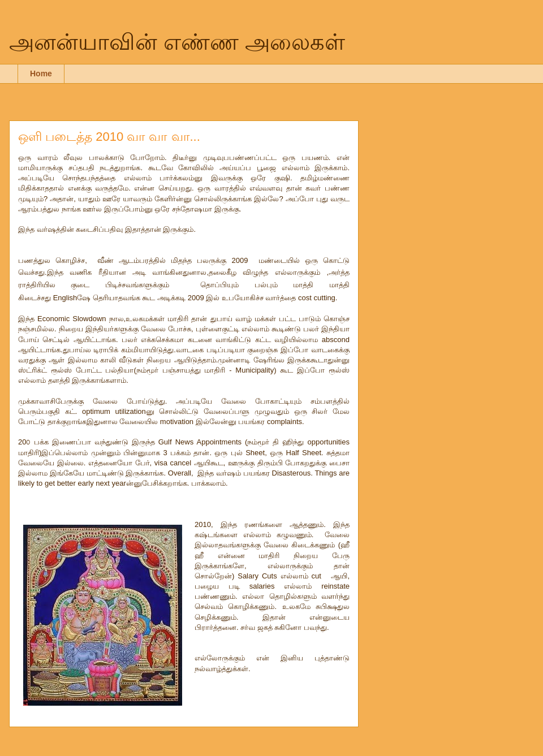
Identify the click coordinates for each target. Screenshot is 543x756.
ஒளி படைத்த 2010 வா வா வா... (109, 137)
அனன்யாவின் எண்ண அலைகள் (177, 42)
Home (41, 74)
